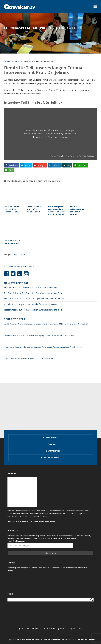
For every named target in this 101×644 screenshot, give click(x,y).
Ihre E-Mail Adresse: (16, 541)
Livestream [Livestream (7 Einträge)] (70, 335)
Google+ (50, 629)
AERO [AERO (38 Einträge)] (7, 324)
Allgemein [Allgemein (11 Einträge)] (28, 324)
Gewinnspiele (51, 438)
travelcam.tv (9, 61)
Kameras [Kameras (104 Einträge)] (61, 335)
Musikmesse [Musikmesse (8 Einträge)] (36, 347)
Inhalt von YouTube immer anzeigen (52, 137)
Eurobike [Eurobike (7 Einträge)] (67, 324)
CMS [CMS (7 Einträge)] (61, 324)
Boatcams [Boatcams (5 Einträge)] (54, 324)
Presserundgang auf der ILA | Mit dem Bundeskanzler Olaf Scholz (33, 310)
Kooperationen (51, 451)
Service (24, 254)
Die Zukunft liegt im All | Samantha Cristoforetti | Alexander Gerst (33, 293)
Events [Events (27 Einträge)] (75, 324)
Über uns (51, 444)
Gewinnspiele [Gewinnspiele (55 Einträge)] (10, 335)
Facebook (24, 629)
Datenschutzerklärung (53, 134)
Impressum (71, 639)
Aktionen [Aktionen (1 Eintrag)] (13, 324)
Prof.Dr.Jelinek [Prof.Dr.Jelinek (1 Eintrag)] (76, 347)
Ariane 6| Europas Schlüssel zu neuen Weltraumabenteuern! (30, 287)
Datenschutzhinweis (86, 639)
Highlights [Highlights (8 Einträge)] (43, 335)
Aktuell (18, 61)
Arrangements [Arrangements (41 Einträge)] (39, 324)
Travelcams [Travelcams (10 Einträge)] (49, 358)
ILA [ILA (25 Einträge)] (52, 335)
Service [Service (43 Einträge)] (24, 358)
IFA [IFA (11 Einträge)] (49, 335)
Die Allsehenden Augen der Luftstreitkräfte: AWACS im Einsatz (31, 304)
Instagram (76, 629)
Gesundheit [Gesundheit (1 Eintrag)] (83, 324)
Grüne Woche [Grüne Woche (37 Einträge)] (22, 335)
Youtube (63, 629)
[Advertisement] (50, 404)
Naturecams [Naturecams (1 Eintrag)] (47, 347)
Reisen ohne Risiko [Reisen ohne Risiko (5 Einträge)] (12, 358)
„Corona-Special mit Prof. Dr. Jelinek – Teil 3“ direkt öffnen (72, 156)
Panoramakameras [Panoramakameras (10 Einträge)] (61, 347)
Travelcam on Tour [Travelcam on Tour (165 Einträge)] (36, 358)
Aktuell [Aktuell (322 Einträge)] (21, 324)
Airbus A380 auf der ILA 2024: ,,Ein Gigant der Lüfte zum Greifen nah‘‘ (34, 299)
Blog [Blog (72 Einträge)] (48, 324)
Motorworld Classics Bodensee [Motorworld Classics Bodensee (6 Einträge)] (17, 347)
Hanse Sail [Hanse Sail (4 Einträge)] (33, 335)
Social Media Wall (51, 458)
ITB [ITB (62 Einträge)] (55, 335)
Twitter (37, 629)
